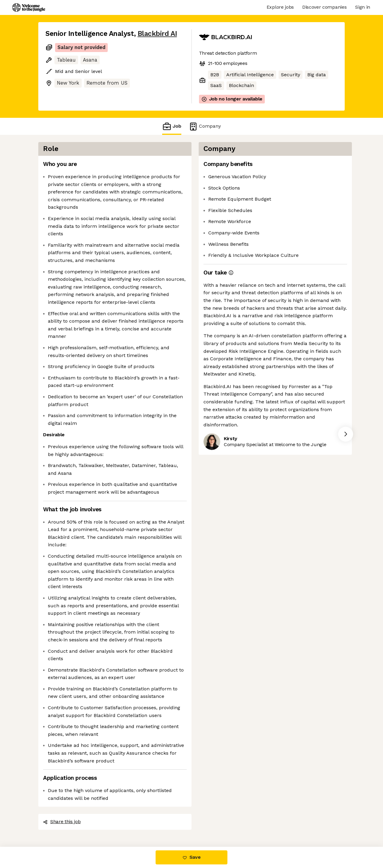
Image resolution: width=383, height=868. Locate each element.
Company (205, 126)
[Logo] (29, 7)
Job (172, 126)
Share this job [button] (62, 822)
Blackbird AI (157, 34)
